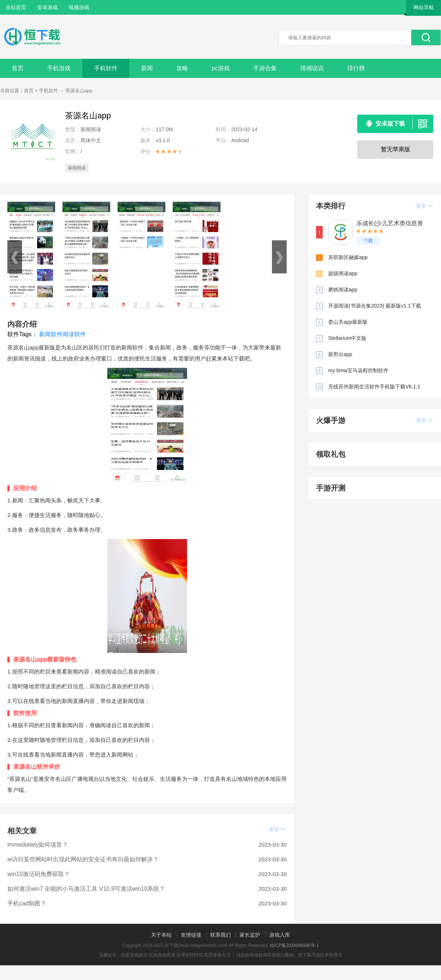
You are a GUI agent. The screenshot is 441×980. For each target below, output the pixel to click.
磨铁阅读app (343, 290)
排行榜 (356, 68)
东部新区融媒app (348, 257)
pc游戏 (221, 68)
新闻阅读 (77, 168)
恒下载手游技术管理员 (320, 955)
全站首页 (16, 7)
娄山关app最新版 (348, 322)
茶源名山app (79, 91)
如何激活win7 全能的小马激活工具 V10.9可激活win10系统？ (86, 889)
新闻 (147, 68)
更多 (277, 829)
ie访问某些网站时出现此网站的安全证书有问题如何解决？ (83, 859)
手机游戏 (59, 68)
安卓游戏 (47, 7)
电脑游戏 (79, 7)
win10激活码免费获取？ (39, 874)
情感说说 (312, 68)
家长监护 (250, 935)
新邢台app (340, 354)
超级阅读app (343, 273)
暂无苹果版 (395, 149)
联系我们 (220, 935)
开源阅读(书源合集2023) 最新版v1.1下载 (375, 306)
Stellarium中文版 (347, 338)
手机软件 (106, 68)
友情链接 (191, 935)
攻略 (182, 68)
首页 (18, 68)
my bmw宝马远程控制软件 (358, 370)
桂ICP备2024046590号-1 (294, 945)
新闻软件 (51, 334)
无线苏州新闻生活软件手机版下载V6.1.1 (374, 387)
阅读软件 (74, 334)
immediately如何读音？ (38, 845)
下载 (368, 241)
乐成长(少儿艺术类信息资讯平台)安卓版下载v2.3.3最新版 (390, 224)
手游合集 (265, 68)
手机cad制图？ (27, 903)
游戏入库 (280, 935)
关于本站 (161, 935)
